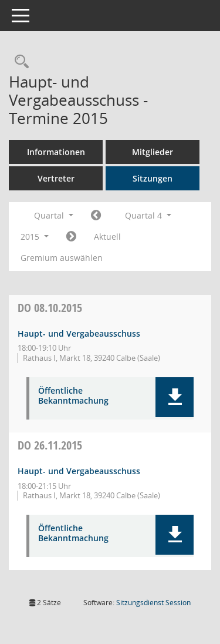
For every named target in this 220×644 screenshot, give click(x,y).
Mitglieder (153, 152)
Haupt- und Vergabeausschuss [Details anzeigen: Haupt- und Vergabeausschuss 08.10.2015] (79, 333)
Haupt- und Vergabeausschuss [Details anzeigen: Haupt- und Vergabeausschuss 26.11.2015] (79, 471)
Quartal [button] (54, 215)
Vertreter (56, 178)
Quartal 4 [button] (148, 215)
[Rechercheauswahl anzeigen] (19, 62)
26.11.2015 (50, 445)
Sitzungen (153, 178)
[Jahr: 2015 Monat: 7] (96, 216)
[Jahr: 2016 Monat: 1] (71, 237)
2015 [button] (35, 237)
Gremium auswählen (62, 258)
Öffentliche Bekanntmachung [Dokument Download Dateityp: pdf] (73, 396)
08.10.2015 (50, 308)
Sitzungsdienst (153, 603)
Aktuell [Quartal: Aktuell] (107, 237)
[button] (175, 397)
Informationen (56, 152)
